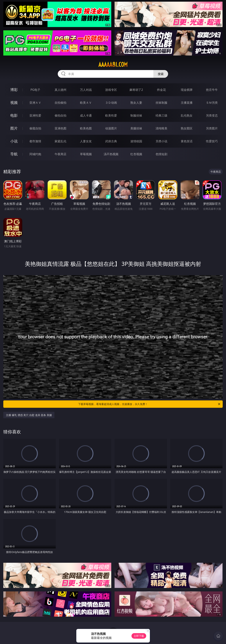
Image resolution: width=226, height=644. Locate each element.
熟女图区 (187, 128)
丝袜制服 (161, 103)
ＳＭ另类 (212, 103)
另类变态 (212, 115)
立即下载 (139, 636)
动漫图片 (111, 128)
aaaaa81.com (113, 65)
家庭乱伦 (60, 141)
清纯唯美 (161, 128)
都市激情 (35, 141)
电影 (14, 115)
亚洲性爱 (35, 115)
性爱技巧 (212, 141)
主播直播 (187, 103)
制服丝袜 (136, 115)
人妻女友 (86, 141)
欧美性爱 (111, 115)
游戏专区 (111, 90)
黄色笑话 (187, 141)
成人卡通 (86, 115)
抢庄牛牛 (212, 90)
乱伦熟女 (187, 115)
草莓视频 (86, 154)
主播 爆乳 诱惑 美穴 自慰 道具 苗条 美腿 (29, 415)
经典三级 (161, 115)
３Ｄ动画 (111, 103)
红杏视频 (136, 154)
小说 (14, 141)
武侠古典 (111, 141)
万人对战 (86, 90)
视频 (14, 102)
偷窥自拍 (35, 128)
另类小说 (161, 141)
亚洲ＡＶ (35, 103)
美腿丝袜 (136, 128)
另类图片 (212, 128)
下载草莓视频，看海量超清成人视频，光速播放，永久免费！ (149, 404)
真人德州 (60, 90)
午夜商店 (60, 154)
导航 (14, 154)
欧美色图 (86, 128)
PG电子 (35, 90)
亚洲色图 (60, 128)
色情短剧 (161, 154)
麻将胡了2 (136, 90)
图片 (14, 128)
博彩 (14, 90)
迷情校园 (136, 141)
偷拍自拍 (60, 115)
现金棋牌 (187, 90)
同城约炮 (35, 154)
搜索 (161, 74)
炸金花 (161, 90)
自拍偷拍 (60, 103)
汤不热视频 (111, 154)
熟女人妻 (136, 103)
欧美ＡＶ (86, 103)
